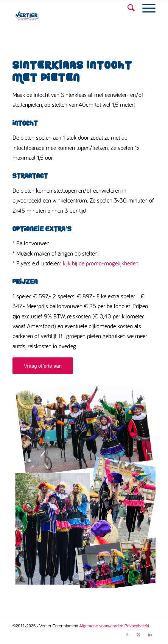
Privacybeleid (137, 626)
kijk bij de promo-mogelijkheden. (101, 263)
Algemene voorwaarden (101, 626)
